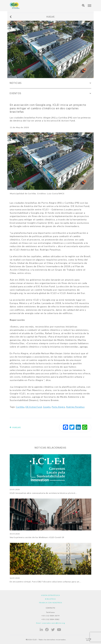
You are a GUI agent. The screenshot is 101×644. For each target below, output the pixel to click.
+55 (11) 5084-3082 (50, 619)
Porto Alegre (58, 407)
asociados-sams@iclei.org (54, 623)
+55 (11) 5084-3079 (50, 616)
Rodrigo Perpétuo (75, 407)
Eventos (16, 94)
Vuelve (32, 17)
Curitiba (20, 407)
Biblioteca (50, 599)
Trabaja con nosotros (50, 603)
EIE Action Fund (34, 407)
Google (47, 407)
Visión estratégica (50, 595)
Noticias (16, 83)
